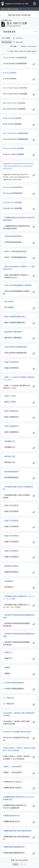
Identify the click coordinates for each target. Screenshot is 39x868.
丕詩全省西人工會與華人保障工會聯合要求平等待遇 (19, 714)
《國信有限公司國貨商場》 (13, 332)
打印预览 (6, 38)
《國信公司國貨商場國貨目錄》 (15, 317)
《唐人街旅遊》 (9, 301)
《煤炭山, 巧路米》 (10, 396)
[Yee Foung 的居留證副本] (13, 187)
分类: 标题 (13, 46)
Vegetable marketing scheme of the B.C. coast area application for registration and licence (19, 166)
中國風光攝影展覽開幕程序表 (14, 847)
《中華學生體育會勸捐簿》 (13, 236)
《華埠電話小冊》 (10, 456)
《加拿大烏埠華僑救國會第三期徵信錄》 (18, 285)
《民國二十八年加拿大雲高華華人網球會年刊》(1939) (19, 378)
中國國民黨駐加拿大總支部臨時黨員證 (17, 831)
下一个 (23, 864)
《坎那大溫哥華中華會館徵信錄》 (15, 347)
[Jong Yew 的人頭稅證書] (12, 118)
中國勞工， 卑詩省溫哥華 (12, 767)
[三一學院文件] (9, 698)
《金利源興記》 (9, 581)
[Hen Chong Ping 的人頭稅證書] (15, 88)
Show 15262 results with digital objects (22, 51)
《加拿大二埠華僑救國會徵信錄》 (15, 251)
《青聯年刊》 (8, 652)
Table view (18, 42)
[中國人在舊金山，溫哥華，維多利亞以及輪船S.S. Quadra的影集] (19, 749)
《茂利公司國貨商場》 (11, 426)
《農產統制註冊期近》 (11, 566)
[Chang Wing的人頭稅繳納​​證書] (15, 58)
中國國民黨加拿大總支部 (12, 782)
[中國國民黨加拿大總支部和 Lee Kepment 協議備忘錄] (19, 798)
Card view (7, 42)
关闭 (10, 20)
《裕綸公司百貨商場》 (11, 505)
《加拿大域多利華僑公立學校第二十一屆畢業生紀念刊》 (19, 268)
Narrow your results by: (19, 15)
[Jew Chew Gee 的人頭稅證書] (14, 103)
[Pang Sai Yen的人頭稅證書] (14, 148)
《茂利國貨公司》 (10, 441)
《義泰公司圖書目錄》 (11, 411)
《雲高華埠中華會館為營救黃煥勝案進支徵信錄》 (19, 616)
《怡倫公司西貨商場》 (11, 362)
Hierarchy (18, 38)
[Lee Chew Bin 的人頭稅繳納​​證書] (16, 133)
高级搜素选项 (9, 32)
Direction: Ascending (28, 46)
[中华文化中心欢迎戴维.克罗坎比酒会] (17, 732)
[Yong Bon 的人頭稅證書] (12, 202)
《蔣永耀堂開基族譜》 (11, 472)
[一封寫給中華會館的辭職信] (14, 683)
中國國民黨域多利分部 (11, 816)
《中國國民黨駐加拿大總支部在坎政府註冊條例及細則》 (19, 219)
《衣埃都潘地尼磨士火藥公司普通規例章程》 (18, 488)
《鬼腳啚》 (7, 668)
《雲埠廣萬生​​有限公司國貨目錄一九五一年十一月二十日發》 (19, 597)
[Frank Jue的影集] (10, 73)
